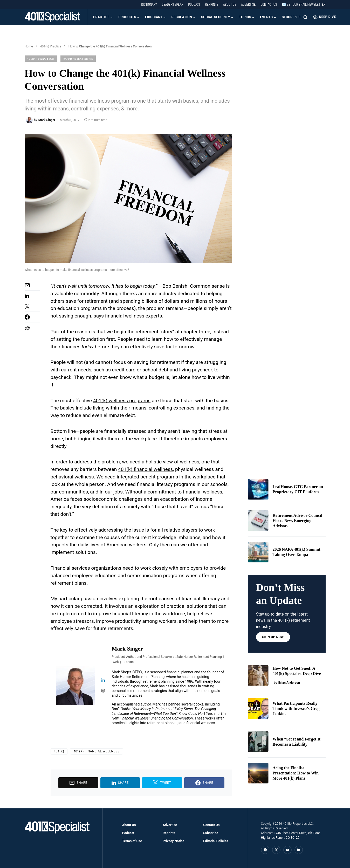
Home (29, 46)
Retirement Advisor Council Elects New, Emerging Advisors (297, 521)
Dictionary (149, 4)
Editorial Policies (216, 841)
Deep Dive (324, 17)
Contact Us (269, 4)
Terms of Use (132, 841)
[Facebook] (265, 850)
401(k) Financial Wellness (96, 751)
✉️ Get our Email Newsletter (304, 4)
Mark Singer (127, 649)
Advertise (248, 4)
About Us (230, 4)
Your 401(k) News (78, 59)
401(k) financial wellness (145, 469)
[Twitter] (276, 850)
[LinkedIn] (299, 850)
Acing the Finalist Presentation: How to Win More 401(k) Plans (296, 773)
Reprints (212, 4)
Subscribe (211, 833)
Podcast (194, 4)
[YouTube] (287, 850)
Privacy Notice (173, 841)
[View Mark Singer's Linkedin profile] (103, 680)
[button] (305, 17)
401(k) (59, 751)
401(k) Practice (51, 46)
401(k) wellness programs (122, 401)
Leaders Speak (173, 4)
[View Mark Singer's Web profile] (103, 691)
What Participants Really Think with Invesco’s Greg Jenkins (296, 708)
